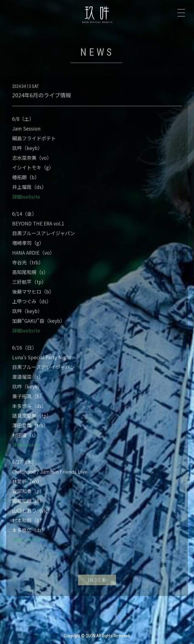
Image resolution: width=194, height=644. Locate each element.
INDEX (97, 580)
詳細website (26, 197)
